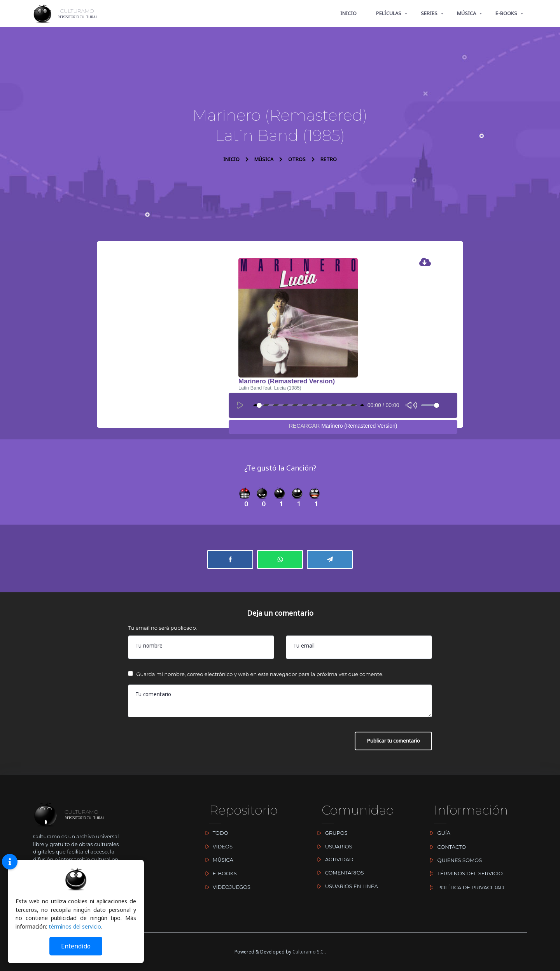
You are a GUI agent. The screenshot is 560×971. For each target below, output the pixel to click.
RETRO (329, 159)
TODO (215, 833)
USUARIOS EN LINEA (346, 886)
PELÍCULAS (389, 13)
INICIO (348, 13)
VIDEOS (217, 846)
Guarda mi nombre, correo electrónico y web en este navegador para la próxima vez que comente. (260, 676)
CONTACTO (446, 847)
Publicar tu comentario (389, 743)
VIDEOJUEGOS (226, 887)
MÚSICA (466, 13)
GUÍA (438, 833)
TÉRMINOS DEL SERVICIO (465, 873)
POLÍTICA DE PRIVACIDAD (465, 887)
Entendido (76, 946)
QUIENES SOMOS (454, 860)
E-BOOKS (506, 13)
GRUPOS (331, 833)
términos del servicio (75, 926)
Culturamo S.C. (309, 952)
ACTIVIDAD (333, 859)
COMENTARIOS (339, 873)
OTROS (297, 159)
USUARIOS (333, 846)
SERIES (429, 13)
